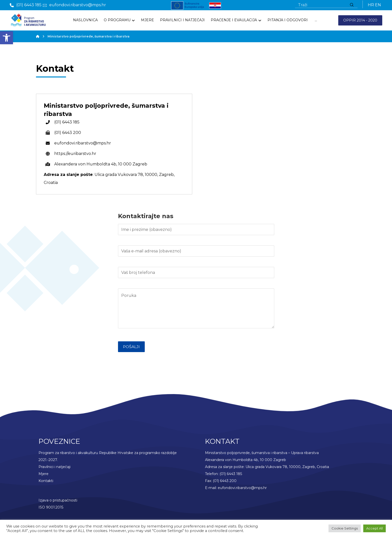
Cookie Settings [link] (345, 528)
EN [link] (378, 5)
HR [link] (371, 5)
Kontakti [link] (46, 483)
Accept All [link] (374, 528)
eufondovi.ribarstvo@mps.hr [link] (242, 490)
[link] (6, 38)
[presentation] (156, 366)
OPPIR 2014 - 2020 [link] (360, 21)
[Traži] (352, 5)
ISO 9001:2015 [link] (51, 509)
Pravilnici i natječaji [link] (54, 469)
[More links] (316, 21)
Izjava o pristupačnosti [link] (58, 502)
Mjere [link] (43, 476)
